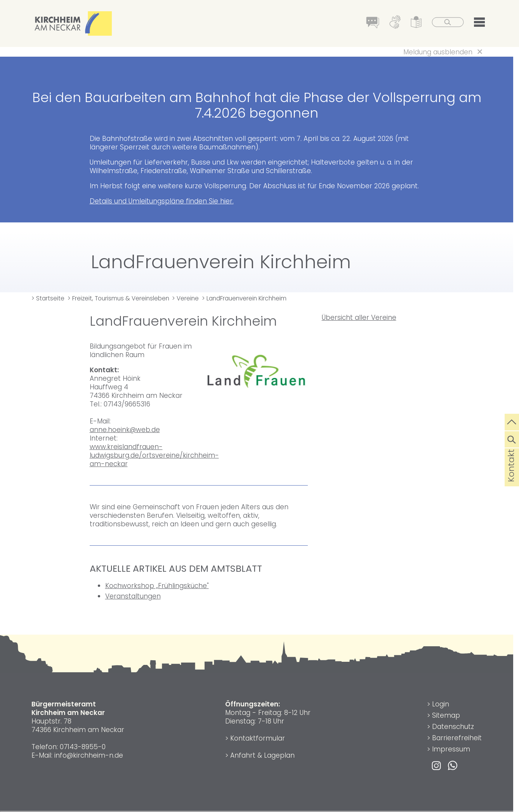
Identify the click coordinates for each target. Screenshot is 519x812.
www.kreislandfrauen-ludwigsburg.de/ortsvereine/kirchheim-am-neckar (154, 455)
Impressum (451, 749)
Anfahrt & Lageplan (262, 755)
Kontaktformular (258, 738)
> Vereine (185, 298)
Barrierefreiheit (457, 738)
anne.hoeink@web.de (125, 430)
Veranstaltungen (133, 596)
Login (441, 704)
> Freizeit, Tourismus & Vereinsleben (118, 298)
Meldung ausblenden (438, 52)
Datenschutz (453, 727)
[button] (479, 24)
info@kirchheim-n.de (89, 755)
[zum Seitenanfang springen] (512, 421)
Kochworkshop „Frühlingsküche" (157, 586)
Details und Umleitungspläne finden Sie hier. (162, 201)
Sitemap (446, 715)
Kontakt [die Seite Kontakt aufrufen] (511, 478)
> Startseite (48, 298)
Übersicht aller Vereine (359, 318)
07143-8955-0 (83, 747)
